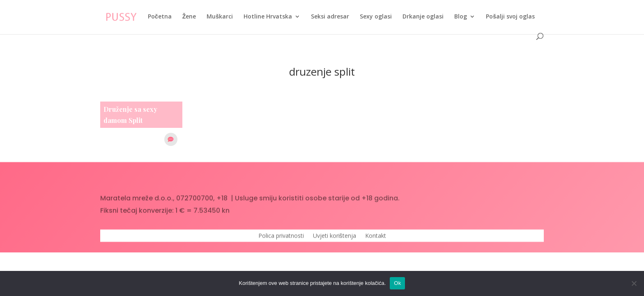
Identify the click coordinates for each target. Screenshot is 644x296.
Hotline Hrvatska (268, 17)
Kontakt (376, 239)
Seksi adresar (330, 17)
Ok (397, 283)
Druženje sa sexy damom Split (130, 115)
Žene (189, 17)
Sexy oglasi (376, 17)
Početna (160, 17)
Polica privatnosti (281, 239)
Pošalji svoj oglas (510, 17)
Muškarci (220, 17)
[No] (634, 283)
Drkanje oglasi (423, 17)
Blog (461, 17)
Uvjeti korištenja (335, 239)
